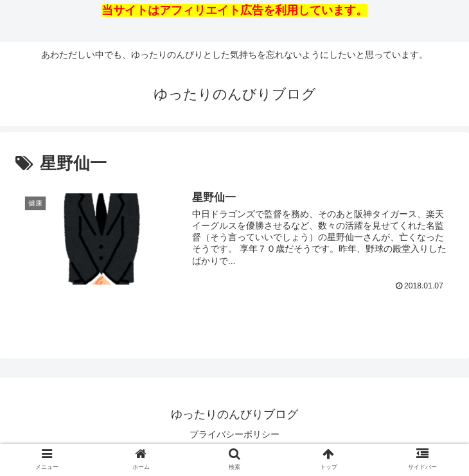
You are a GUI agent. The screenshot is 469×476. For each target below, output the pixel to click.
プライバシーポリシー (234, 434)
